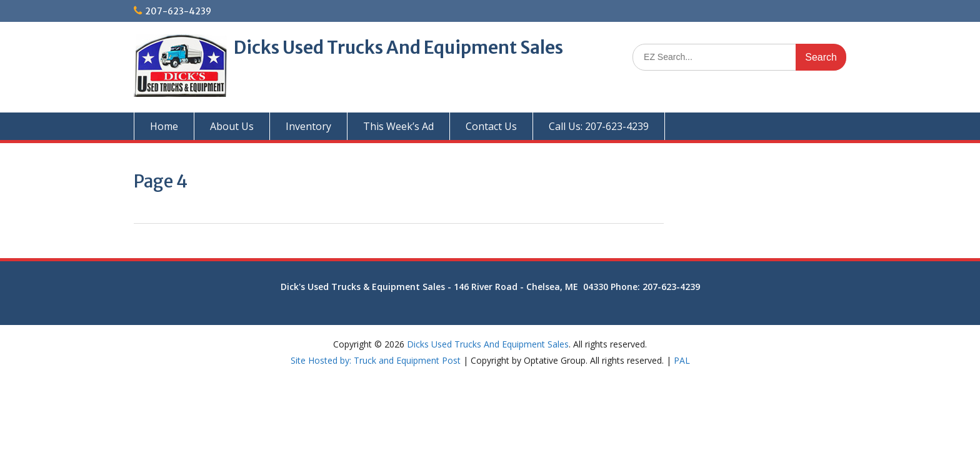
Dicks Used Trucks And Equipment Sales (398, 47)
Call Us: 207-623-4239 (599, 126)
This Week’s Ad (398, 126)
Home (164, 126)
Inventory (308, 126)
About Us (232, 126)
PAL (682, 360)
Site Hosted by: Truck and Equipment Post (376, 360)
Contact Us (491, 126)
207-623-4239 (178, 11)
